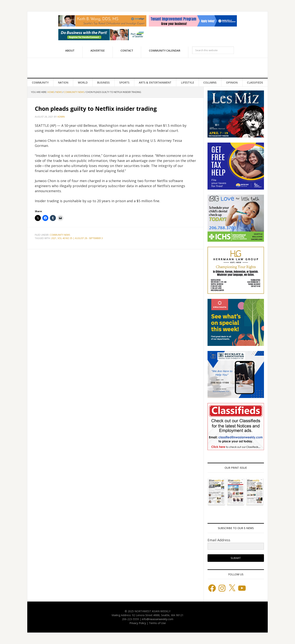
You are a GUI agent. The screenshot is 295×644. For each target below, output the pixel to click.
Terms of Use (157, 623)
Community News (60, 235)
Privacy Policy (138, 623)
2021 (54, 238)
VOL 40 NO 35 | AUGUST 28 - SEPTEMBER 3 (80, 238)
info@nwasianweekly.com (158, 619)
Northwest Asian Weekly (147, 68)
